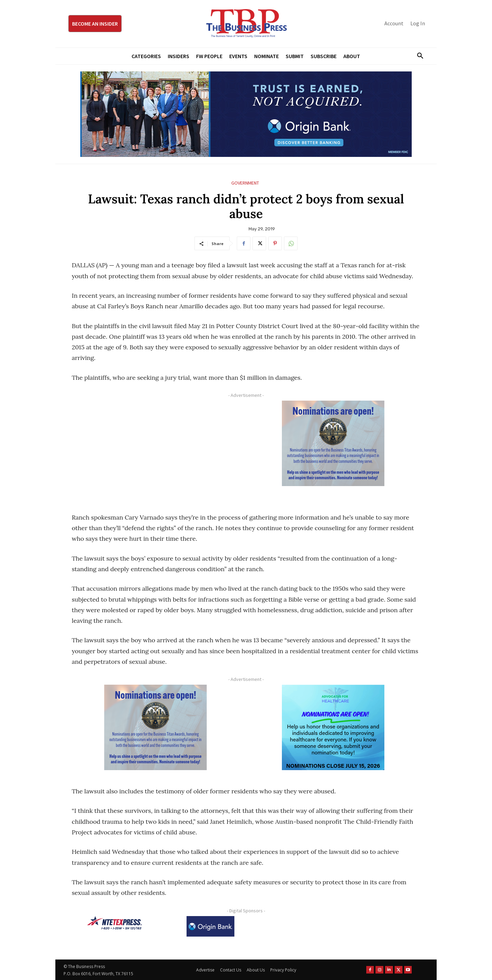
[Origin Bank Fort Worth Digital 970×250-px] (246, 114)
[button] (418, 56)
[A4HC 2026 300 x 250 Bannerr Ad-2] (333, 727)
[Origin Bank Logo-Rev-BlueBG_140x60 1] (210, 926)
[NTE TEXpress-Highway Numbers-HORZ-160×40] (114, 923)
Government (245, 183)
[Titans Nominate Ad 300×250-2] (333, 443)
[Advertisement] (155, 448)
